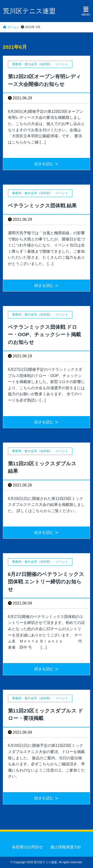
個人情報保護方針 (66, 847)
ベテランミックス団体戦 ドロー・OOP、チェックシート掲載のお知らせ (45, 335)
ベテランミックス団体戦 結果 (42, 206)
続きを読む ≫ (46, 164)
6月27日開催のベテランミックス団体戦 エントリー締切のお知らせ (46, 582)
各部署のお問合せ (27, 847)
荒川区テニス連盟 (29, 11)
